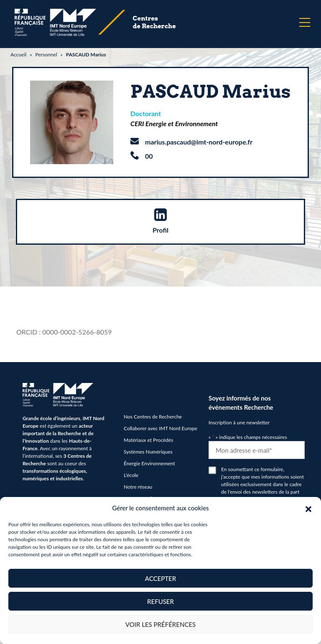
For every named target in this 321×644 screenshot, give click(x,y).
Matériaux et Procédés (148, 440)
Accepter (160, 578)
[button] (308, 508)
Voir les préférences (161, 624)
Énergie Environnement (149, 463)
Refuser (160, 601)
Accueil (18, 55)
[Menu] (305, 23)
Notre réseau (138, 487)
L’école (131, 475)
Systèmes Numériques (148, 452)
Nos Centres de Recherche (153, 417)
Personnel (46, 55)
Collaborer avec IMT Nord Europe (160, 428)
